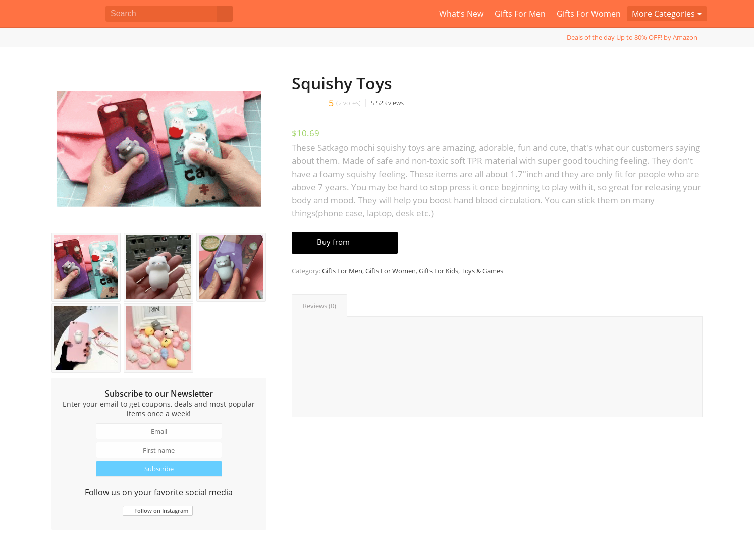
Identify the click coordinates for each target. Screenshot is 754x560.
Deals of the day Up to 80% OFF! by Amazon (632, 37)
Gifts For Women (391, 271)
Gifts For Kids (439, 271)
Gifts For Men (342, 271)
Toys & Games (482, 271)
